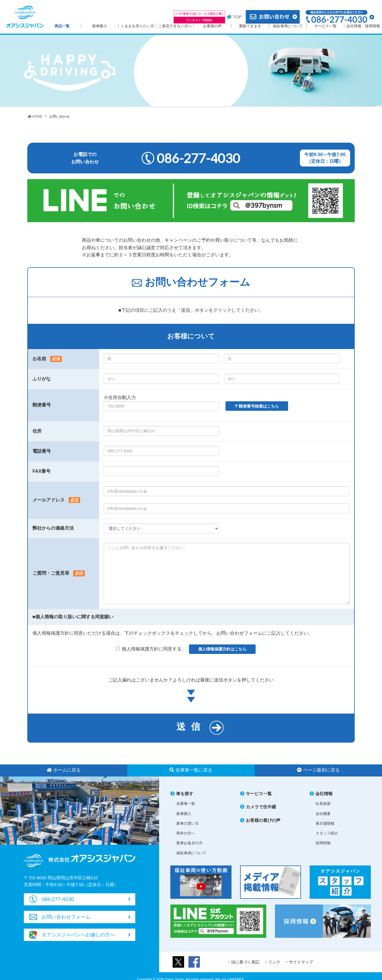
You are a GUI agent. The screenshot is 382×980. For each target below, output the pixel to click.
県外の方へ (186, 833)
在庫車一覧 (186, 804)
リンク (274, 962)
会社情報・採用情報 (363, 26)
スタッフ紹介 (327, 833)
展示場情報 (325, 824)
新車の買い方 (188, 824)
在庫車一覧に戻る (191, 770)
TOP (237, 17)
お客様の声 (212, 26)
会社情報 (324, 794)
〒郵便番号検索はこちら (257, 406)
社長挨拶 (323, 804)
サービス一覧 (325, 26)
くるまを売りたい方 (137, 26)
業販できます (250, 26)
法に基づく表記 (245, 962)
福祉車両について (288, 26)
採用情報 (323, 843)
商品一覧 (62, 26)
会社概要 (323, 814)
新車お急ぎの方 (189, 843)
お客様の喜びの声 (263, 821)
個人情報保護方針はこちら (222, 649)
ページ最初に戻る (318, 770)
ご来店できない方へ (175, 26)
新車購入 (100, 26)
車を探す (185, 794)
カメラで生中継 (261, 807)
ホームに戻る (64, 770)
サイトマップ (301, 962)
